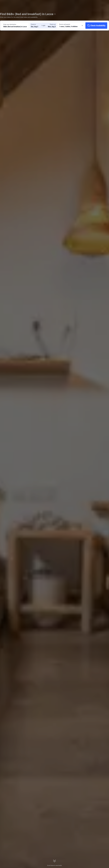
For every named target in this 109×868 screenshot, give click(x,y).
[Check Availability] (96, 26)
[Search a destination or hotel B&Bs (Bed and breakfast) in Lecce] (15, 26)
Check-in (33, 24)
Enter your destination (10, 24)
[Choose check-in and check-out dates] (36, 26)
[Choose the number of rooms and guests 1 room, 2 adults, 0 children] (71, 26)
